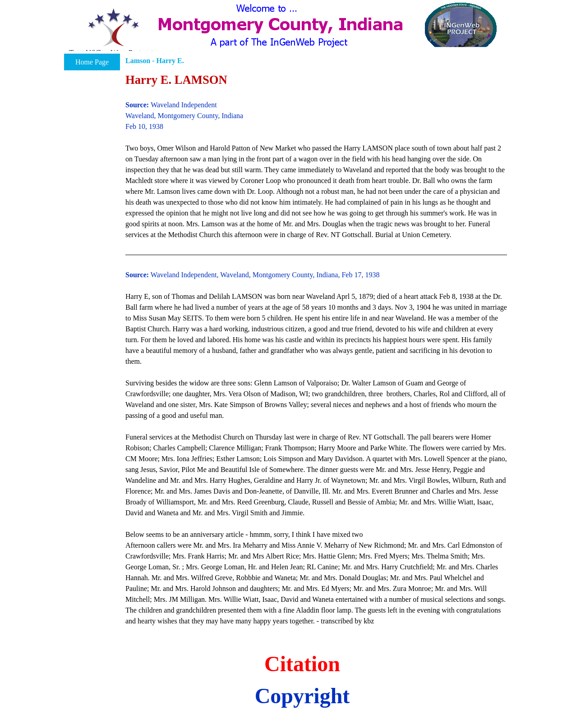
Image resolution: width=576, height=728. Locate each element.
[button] (113, 33)
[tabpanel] (316, 349)
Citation (302, 664)
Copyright (302, 696)
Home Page (92, 62)
